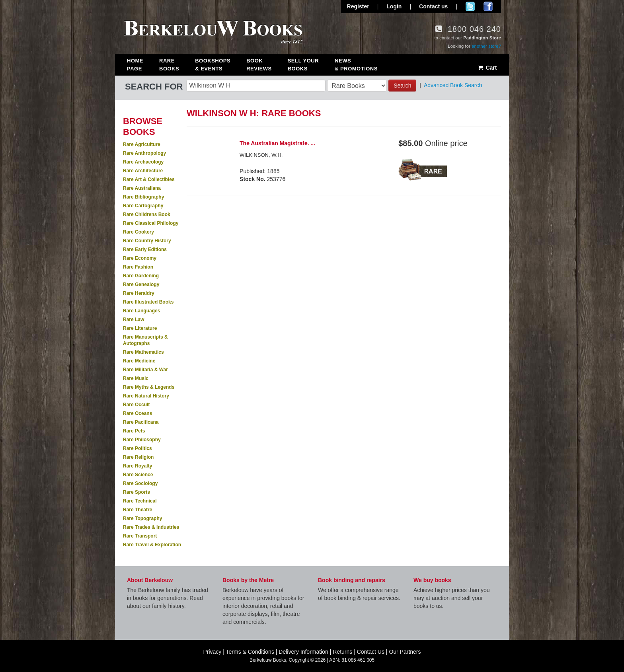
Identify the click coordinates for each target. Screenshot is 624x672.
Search (402, 86)
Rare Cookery (138, 232)
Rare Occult (136, 405)
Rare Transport (140, 536)
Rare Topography (142, 518)
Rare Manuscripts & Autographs (145, 340)
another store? (486, 46)
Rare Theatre (137, 510)
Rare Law (134, 319)
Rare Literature (140, 328)
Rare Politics (137, 448)
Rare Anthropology (144, 153)
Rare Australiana (142, 188)
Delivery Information (303, 652)
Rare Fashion (138, 267)
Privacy (212, 652)
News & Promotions (356, 65)
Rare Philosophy (142, 440)
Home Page (135, 65)
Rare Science (138, 475)
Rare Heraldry (139, 293)
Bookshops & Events (213, 65)
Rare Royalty (137, 466)
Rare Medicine (139, 361)
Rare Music (136, 378)
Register (358, 6)
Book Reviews (259, 65)
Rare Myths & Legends (149, 387)
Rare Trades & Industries (151, 527)
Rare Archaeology (143, 162)
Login (394, 6)
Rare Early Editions (145, 249)
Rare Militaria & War (145, 370)
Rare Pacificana (141, 422)
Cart (487, 68)
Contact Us (371, 652)
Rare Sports (136, 492)
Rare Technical (140, 501)
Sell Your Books (303, 65)
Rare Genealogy (141, 284)
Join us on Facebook (488, 6)
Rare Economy (140, 258)
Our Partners (405, 652)
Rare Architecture (143, 171)
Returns (342, 652)
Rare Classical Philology (151, 223)
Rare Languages (141, 311)
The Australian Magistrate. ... (277, 143)
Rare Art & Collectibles (149, 179)
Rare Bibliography (143, 197)
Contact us (433, 6)
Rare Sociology (140, 483)
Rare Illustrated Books (148, 302)
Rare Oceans (137, 413)
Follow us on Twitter (470, 6)
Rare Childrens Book (147, 214)
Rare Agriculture (142, 144)
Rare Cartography (143, 206)
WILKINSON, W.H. (261, 155)
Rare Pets (134, 431)
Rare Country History (147, 241)
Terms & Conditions (250, 652)
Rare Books (169, 65)
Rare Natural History (146, 396)
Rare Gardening (141, 276)
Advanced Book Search (453, 85)
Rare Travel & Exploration (152, 545)
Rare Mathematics (143, 352)
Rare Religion (138, 457)
